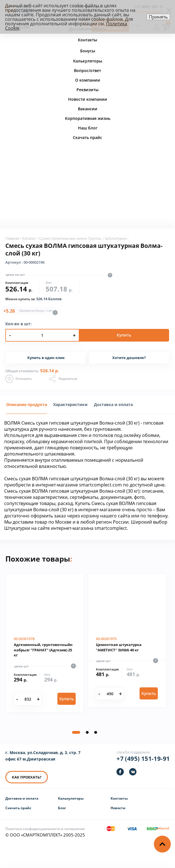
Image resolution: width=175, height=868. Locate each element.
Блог (62, 810)
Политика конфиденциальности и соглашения (45, 831)
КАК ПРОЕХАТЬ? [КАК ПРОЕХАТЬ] (27, 779)
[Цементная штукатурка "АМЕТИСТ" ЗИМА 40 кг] (127, 642)
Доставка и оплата (22, 801)
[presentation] (70, 409)
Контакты (119, 801)
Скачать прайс (18, 810)
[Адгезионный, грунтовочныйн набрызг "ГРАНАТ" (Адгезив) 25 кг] (45, 645)
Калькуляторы (71, 801)
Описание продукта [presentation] (27, 406)
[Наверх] (162, 844)
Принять (158, 17)
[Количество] (28, 701)
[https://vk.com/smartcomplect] (133, 774)
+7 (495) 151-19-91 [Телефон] (143, 761)
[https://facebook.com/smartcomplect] (120, 774)
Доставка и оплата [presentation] (113, 406)
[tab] (27, 406)
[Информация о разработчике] (163, 830)
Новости (118, 810)
